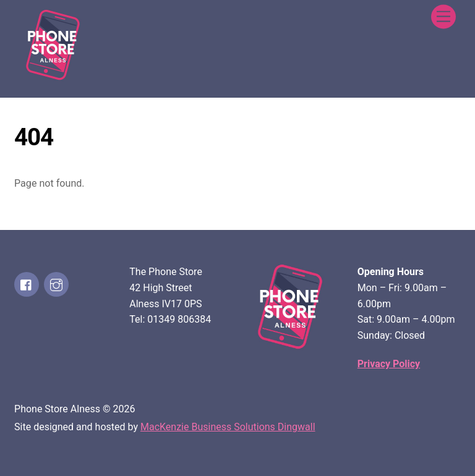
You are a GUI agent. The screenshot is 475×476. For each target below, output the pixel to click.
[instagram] (56, 284)
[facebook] (27, 284)
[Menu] (443, 17)
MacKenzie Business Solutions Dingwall (228, 427)
